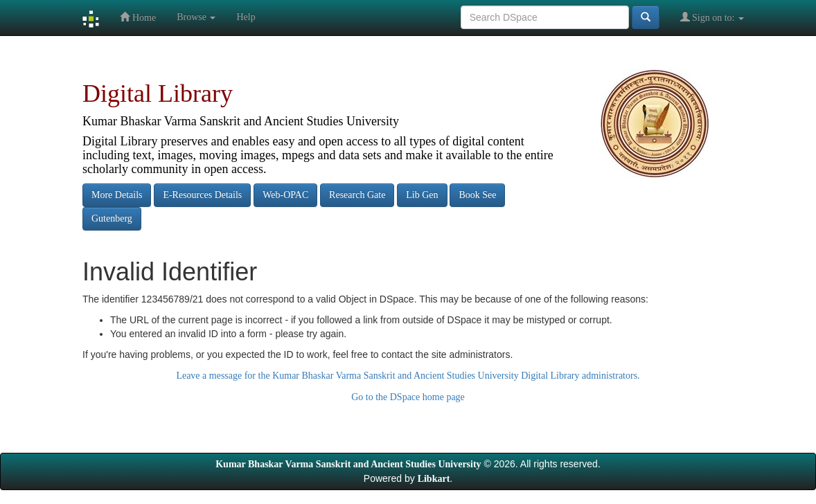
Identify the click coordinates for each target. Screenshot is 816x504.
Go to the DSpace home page (408, 397)
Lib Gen (422, 195)
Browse (196, 17)
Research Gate (357, 195)
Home (138, 17)
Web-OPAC (285, 195)
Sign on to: (712, 17)
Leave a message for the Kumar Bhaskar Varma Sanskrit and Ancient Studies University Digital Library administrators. (408, 376)
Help (246, 17)
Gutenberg (112, 218)
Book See (477, 195)
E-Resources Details (202, 195)
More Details (117, 195)
